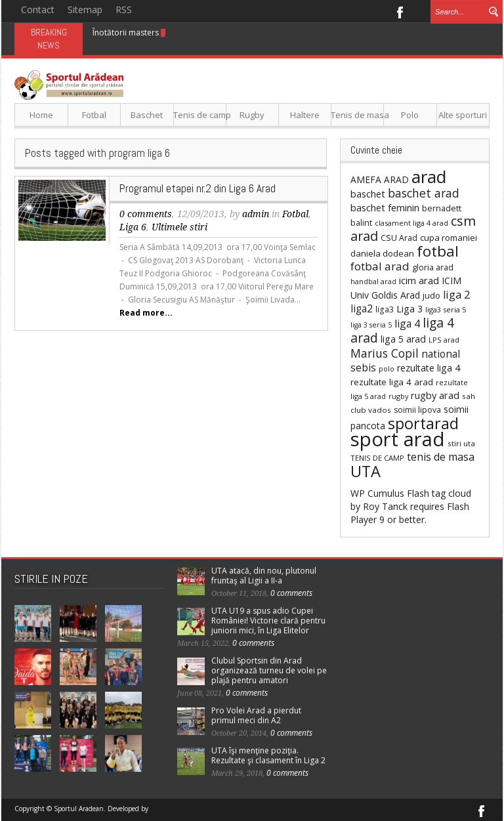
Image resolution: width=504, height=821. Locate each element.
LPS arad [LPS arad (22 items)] (444, 340)
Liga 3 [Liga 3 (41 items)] (409, 309)
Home (41, 115)
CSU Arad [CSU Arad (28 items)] (399, 238)
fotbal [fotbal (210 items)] (438, 251)
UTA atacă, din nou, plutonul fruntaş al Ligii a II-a (264, 576)
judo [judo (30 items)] (431, 295)
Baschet (147, 115)
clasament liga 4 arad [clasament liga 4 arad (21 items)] (411, 223)
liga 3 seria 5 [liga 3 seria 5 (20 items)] (371, 325)
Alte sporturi (463, 115)
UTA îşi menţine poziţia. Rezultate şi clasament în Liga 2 (268, 755)
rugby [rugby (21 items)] (398, 396)
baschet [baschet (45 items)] (368, 194)
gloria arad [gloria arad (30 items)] (433, 267)
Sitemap (85, 10)
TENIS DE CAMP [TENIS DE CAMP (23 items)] (377, 458)
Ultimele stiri (179, 227)
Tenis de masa (357, 115)
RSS (124, 10)
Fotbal (94, 115)
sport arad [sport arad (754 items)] (398, 439)
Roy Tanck (385, 506)
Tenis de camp (200, 115)
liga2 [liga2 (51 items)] (362, 308)
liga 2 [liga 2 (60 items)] (456, 295)
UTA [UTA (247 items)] (366, 471)
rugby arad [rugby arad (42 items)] (435, 395)
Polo (410, 115)
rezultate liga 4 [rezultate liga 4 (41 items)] (429, 368)
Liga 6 (133, 227)
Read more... (146, 313)
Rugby (252, 115)
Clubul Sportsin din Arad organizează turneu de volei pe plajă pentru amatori (269, 670)
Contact (38, 10)
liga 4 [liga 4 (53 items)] (407, 324)
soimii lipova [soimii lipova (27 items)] (417, 410)
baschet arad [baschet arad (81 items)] (424, 193)
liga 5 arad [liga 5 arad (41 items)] (403, 339)
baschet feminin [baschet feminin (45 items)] (385, 207)
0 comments (146, 214)
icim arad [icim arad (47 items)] (419, 280)
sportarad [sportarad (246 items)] (423, 423)
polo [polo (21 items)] (387, 368)
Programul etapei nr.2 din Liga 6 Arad (198, 188)
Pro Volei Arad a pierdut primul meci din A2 (256, 715)
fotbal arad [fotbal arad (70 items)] (380, 266)
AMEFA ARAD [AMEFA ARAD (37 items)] (380, 179)
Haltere (305, 115)
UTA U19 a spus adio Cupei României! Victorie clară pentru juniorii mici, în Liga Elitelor (268, 621)
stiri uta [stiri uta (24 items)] (461, 443)
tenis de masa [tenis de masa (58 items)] (441, 457)
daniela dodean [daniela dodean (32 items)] (382, 253)
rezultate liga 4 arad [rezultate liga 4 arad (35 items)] (392, 382)
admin (256, 214)
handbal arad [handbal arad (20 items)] (373, 282)
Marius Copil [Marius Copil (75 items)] (385, 353)
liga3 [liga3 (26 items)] (385, 309)
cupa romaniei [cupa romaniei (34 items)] (449, 238)
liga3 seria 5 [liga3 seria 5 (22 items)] (446, 309)
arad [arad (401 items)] (429, 177)
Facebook (399, 11)
